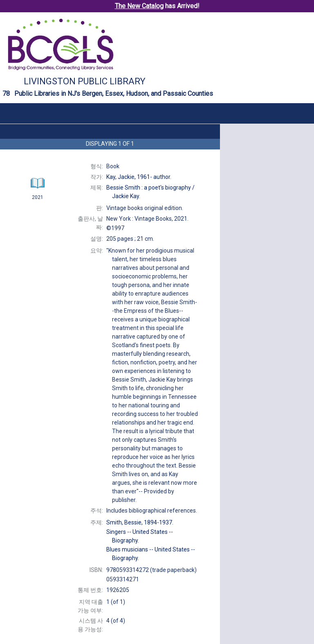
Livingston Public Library (85, 81)
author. (139, 177)
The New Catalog (139, 6)
